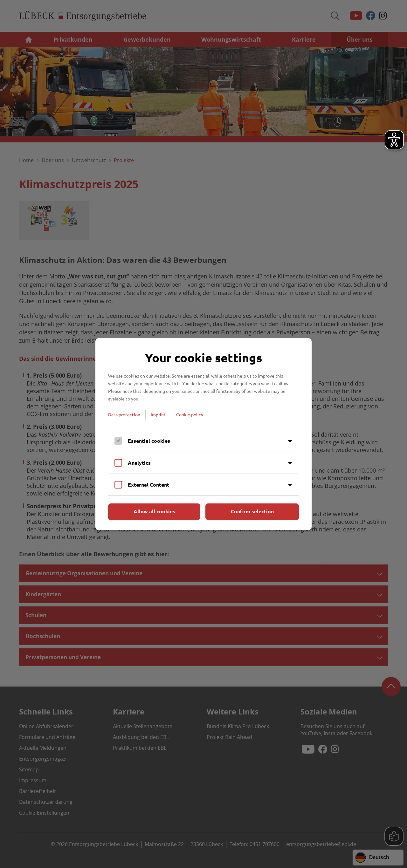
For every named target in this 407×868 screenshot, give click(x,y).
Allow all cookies (154, 511)
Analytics (139, 463)
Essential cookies (149, 441)
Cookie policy (190, 414)
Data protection (124, 414)
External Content (148, 485)
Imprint (158, 414)
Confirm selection (252, 511)
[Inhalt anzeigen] (290, 441)
